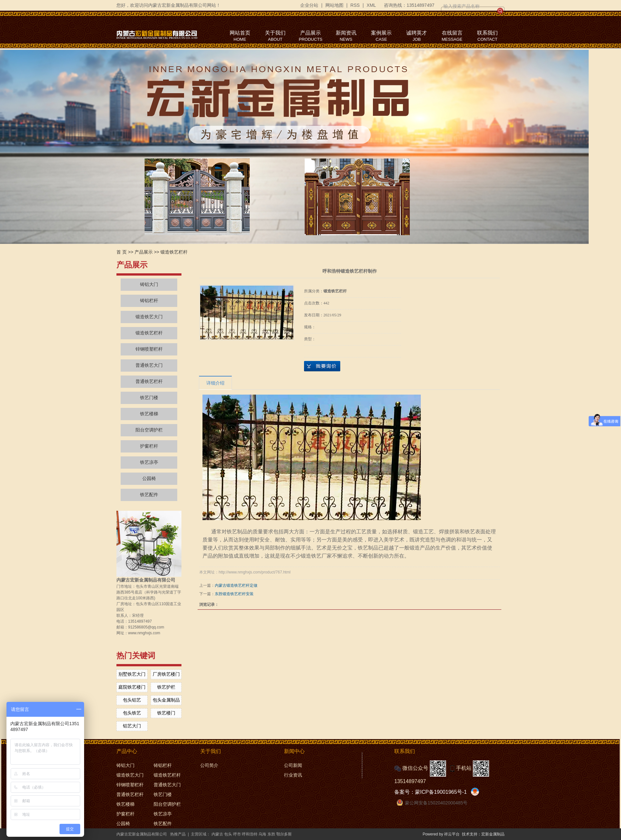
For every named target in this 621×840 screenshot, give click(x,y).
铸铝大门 (149, 284)
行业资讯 (293, 775)
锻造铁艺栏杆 (174, 252)
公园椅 (149, 479)
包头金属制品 (166, 700)
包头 (228, 834)
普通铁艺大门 (149, 365)
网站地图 (334, 5)
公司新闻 (293, 765)
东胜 (271, 834)
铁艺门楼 (149, 398)
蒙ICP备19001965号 (439, 792)
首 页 (122, 252)
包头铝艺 (132, 700)
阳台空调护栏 (149, 430)
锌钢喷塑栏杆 (149, 349)
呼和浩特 (250, 834)
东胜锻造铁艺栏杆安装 (234, 594)
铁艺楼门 (166, 713)
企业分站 (309, 5)
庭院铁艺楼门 (132, 687)
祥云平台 (452, 834)
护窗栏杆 (149, 446)
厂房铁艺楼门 (166, 674)
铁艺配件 (149, 495)
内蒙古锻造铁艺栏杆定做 (236, 585)
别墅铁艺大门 (132, 674)
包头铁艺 (132, 713)
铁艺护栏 (166, 687)
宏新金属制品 (493, 834)
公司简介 (209, 765)
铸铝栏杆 (149, 301)
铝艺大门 (132, 726)
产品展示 (144, 252)
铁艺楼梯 (149, 414)
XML (371, 5)
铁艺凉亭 (149, 462)
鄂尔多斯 (284, 834)
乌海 (262, 834)
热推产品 (178, 834)
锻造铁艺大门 (149, 317)
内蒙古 (217, 834)
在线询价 (322, 366)
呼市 (237, 834)
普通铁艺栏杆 (149, 382)
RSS (355, 5)
